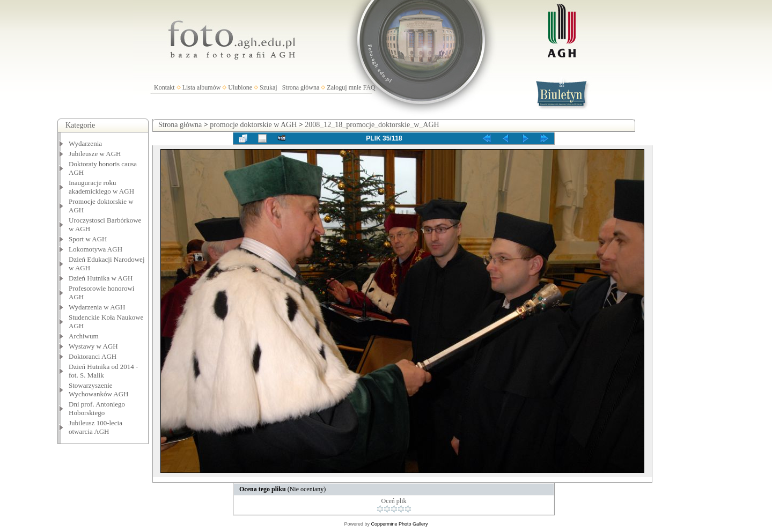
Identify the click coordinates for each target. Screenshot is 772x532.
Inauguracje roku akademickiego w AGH (101, 187)
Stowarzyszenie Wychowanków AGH (99, 390)
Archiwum (84, 336)
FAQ (369, 87)
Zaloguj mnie (344, 87)
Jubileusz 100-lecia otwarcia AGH (95, 427)
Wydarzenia (85, 143)
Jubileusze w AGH (95, 154)
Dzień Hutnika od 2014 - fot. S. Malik (103, 371)
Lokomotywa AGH (95, 249)
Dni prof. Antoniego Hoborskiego (97, 408)
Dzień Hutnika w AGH (101, 278)
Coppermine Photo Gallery (399, 524)
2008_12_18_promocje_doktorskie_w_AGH (372, 125)
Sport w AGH (88, 239)
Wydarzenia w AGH (97, 307)
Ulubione (240, 87)
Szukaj (269, 87)
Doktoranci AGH (93, 356)
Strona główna (301, 87)
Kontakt (164, 87)
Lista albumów (202, 87)
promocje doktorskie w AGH (253, 125)
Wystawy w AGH (93, 346)
